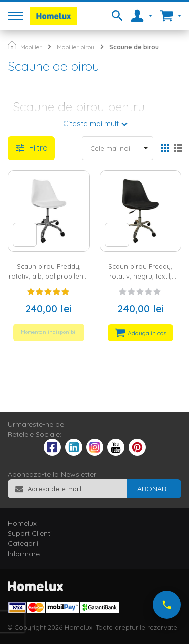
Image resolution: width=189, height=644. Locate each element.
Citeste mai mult (91, 123)
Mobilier (31, 47)
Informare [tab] (24, 554)
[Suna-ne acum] (167, 605)
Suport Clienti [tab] (30, 533)
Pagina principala (12, 45)
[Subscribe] (154, 489)
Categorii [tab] (23, 543)
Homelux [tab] (22, 523)
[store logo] (53, 16)
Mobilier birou (76, 47)
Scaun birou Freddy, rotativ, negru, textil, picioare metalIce (140, 276)
